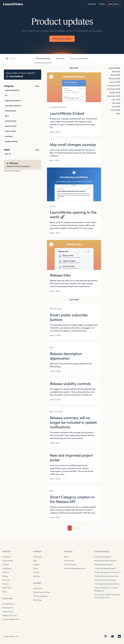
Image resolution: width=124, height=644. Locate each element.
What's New (7, 588)
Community (38, 557)
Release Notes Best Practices (105, 561)
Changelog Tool (8, 604)
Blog (35, 561)
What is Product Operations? (105, 580)
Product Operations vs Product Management (106, 589)
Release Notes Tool (10, 615)
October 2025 (115, 92)
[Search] (22, 59)
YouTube (36, 576)
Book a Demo (114, 4)
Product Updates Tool (11, 619)
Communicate (8, 561)
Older (118, 114)
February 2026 (114, 78)
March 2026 (115, 75)
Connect (6, 564)
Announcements (43, 58)
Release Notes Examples (104, 564)
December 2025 (114, 85)
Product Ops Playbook (103, 557)
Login (4, 592)
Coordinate (7, 557)
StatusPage (37, 600)
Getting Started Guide (41, 592)
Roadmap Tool (8, 608)
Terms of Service (70, 564)
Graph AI (6, 572)
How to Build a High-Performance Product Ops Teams (107, 596)
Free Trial (6, 580)
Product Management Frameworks (108, 572)
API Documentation (41, 596)
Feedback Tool (8, 612)
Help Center (38, 588)
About (66, 557)
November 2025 (114, 89)
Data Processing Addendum (74, 568)
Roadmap (60, 58)
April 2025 (116, 107)
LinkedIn (36, 564)
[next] (83, 528)
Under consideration (79, 58)
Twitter (36, 568)
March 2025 (115, 110)
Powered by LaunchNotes (12, 171)
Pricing (5, 576)
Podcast (36, 572)
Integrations (7, 568)
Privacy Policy (69, 561)
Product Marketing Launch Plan (106, 576)
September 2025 (114, 96)
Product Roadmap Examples (105, 568)
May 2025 (116, 103)
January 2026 (115, 82)
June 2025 (116, 99)
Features (6, 584)
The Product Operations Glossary (107, 584)
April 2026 (116, 71)
